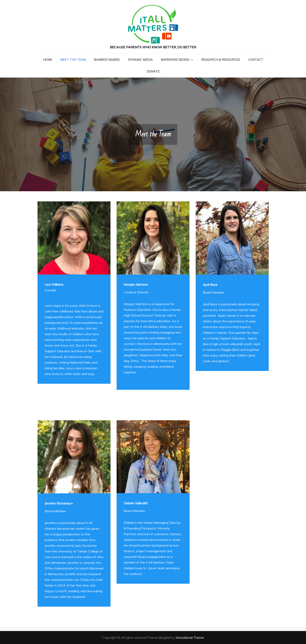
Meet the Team (73, 60)
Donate (153, 71)
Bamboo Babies (107, 60)
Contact (256, 60)
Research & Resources (221, 60)
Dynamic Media (140, 60)
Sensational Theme (190, 638)
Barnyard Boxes (175, 60)
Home (48, 60)
